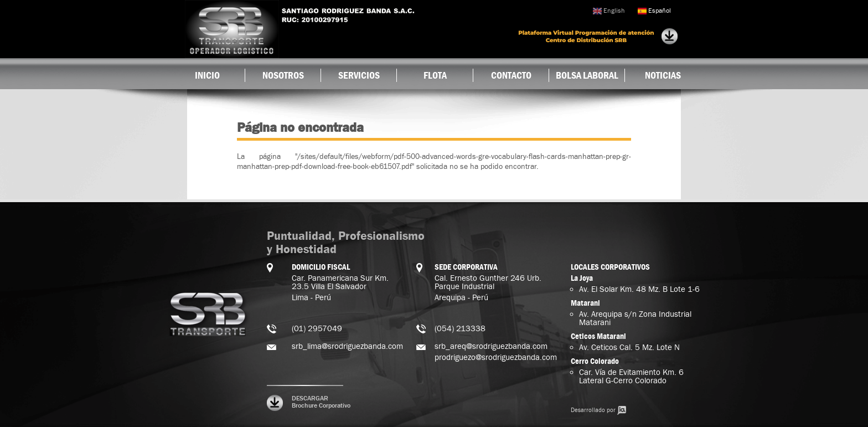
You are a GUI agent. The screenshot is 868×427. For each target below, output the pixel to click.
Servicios (359, 75)
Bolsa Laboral (587, 75)
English (609, 11)
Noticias (663, 75)
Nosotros (283, 75)
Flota (435, 75)
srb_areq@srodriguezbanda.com (491, 346)
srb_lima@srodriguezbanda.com (347, 346)
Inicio (207, 75)
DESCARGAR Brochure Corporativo (321, 402)
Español (654, 11)
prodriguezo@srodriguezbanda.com (496, 357)
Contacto (511, 75)
